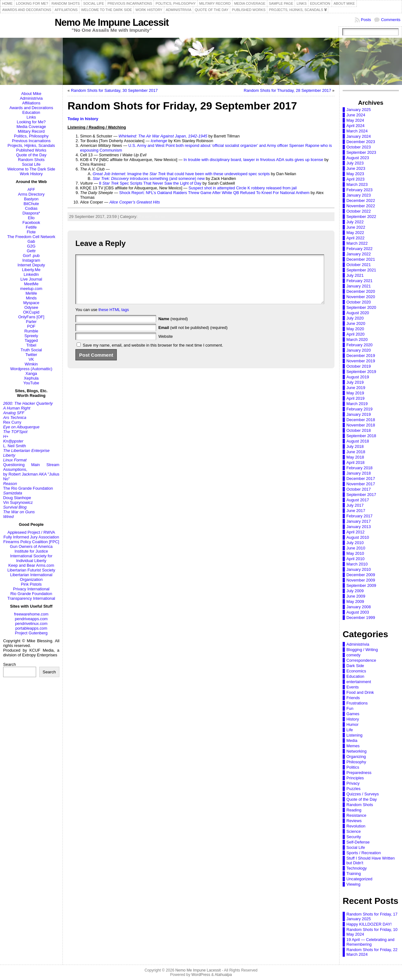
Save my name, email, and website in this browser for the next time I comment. (153, 355)
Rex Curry (12, 422)
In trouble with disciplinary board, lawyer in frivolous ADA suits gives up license (254, 160)
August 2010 (358, 537)
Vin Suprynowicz (18, 502)
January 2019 (359, 414)
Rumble (31, 331)
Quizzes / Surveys (363, 794)
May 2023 (355, 174)
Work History (31, 174)
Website (166, 346)
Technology (357, 868)
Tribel (31, 345)
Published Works (31, 150)
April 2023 (356, 179)
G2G (31, 246)
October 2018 (359, 430)
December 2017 (361, 479)
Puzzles (353, 789)
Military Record (31, 131)
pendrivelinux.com (31, 624)
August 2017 (358, 500)
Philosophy (356, 762)
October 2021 (359, 265)
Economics (356, 671)
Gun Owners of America (31, 546)
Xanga (31, 373)
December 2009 (361, 575)
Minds (31, 298)
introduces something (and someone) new (149, 178)
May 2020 (355, 329)
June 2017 (356, 511)
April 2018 (356, 462)
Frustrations (357, 703)
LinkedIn (31, 274)
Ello (31, 218)
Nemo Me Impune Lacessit (112, 22)
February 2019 (359, 409)
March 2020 (357, 340)
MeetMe (31, 284)
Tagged (31, 340)
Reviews (354, 821)
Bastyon (31, 199)
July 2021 (355, 275)
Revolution (356, 826)
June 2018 (356, 452)
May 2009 (355, 601)
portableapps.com (31, 628)
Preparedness (359, 773)
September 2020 (361, 307)
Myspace (31, 303)
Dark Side (355, 666)
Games (353, 714)
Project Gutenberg (31, 633)
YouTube (31, 383)
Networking (356, 751)
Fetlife (31, 227)
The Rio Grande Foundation (28, 488)
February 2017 (359, 516)
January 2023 (359, 195)
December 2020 (361, 291)
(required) (173, 328)
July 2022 (355, 222)
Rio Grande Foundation (31, 594)
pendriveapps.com (31, 619)
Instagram (31, 260)
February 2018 (359, 468)
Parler (31, 322)
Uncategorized (359, 879)
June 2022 (356, 227)
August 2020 (358, 313)
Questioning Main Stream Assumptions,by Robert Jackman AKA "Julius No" (31, 472)
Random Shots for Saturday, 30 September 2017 (114, 90)
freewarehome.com (31, 614)
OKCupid (31, 312)
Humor (352, 724)
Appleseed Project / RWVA (31, 532)
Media (352, 741)
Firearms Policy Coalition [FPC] (31, 542)
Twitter (31, 355)
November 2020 (361, 297)
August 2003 (358, 612)
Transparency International (31, 598)
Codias (31, 208)
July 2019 (355, 382)
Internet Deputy (31, 265)
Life (350, 730)
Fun (350, 708)
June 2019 (356, 388)
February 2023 (359, 190)
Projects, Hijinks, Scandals (31, 145)
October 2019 (359, 366)
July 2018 (355, 446)
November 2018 (361, 425)
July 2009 (355, 591)
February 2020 (359, 345)
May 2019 (355, 393)
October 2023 (359, 147)
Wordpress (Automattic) (31, 369)
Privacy (353, 783)
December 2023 (361, 142)
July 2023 (355, 163)
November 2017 (361, 484)
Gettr (31, 251)
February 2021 (359, 281)
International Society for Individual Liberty (31, 558)
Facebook (31, 223)
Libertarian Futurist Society (31, 570)
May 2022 (355, 233)
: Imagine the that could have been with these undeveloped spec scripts (181, 174)
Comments (391, 20)
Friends (353, 698)
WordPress (201, 975)
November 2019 (361, 361)
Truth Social (31, 350)
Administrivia (31, 98)
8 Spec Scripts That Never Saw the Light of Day (150, 183)
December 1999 (361, 618)
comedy (353, 655)
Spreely (31, 336)
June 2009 (356, 596)
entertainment (359, 682)
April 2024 (356, 126)
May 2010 (355, 553)
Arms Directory (31, 194)
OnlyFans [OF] (31, 317)
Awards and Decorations (31, 108)
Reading (354, 810)
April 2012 (356, 532)
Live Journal (31, 279)
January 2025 (359, 110)
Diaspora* (31, 213)
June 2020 (356, 323)
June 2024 (356, 115)
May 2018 (355, 457)
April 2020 (356, 334)
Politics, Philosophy (31, 136)
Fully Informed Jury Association (31, 537)
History (353, 719)
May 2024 (355, 120)
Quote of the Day (31, 155)
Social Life (31, 164)
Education (31, 112)
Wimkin (31, 364)
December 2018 (361, 420)
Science (354, 831)
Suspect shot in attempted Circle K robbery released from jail (242, 188)
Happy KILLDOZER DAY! (369, 924)
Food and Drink (360, 692)
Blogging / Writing (362, 650)
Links (31, 117)
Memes (353, 746)
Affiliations (31, 103)
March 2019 (357, 404)
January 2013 (359, 527)
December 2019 (361, 356)
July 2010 (355, 543)
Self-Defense (358, 842)
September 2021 (361, 270)
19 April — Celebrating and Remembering (370, 942)
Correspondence (361, 660)
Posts (366, 20)
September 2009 (361, 585)
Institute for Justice (31, 551)
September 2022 (361, 217)
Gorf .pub (31, 256)
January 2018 (359, 473)
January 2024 (359, 136)
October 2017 (359, 489)
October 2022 (359, 211)
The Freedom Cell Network (31, 237)
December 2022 (361, 200)
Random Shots (31, 160)
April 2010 (356, 559)
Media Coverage (31, 127)
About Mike (31, 94)
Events (353, 687)
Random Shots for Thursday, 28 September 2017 (287, 90)
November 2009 (361, 580)
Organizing (356, 757)
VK (31, 359)
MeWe (31, 293)
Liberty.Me (31, 270)
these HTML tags (114, 319)
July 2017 (355, 505)
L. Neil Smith (15, 446)
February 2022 (359, 249)
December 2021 (361, 259)
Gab (31, 241)
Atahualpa (223, 975)
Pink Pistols (31, 584)
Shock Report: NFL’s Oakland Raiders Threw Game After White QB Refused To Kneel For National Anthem (215, 193)
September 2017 (361, 495)
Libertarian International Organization (31, 577)
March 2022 (357, 243)
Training (354, 874)
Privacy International (31, 589)
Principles (355, 778)
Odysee (31, 307)
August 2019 (358, 377)
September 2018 (361, 436)
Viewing (353, 884)
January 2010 (359, 569)
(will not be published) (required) (193, 337)
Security (354, 837)
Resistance (356, 815)
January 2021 (359, 286)
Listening (354, 735)
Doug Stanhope (17, 498)
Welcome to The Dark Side (31, 169)
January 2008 (359, 607)
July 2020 (355, 318)
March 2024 (357, 131)
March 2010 (357, 564)
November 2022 (361, 206)
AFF (31, 189)
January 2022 (359, 254)
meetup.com (31, 289)
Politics (353, 767)
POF (31, 326)
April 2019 (356, 398)
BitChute (31, 204)
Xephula (31, 378)
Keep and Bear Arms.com (31, 565)
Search (10, 664)
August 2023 (358, 158)
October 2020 (359, 302)
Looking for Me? (31, 122)
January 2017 (359, 521)
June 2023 (356, 168)
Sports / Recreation (364, 853)
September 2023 (361, 152)
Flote (31, 232)
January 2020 (359, 350)
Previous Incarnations (31, 141)
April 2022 (356, 238)
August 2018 (358, 441)
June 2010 (356, 548)
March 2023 (357, 184)
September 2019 (361, 372)
